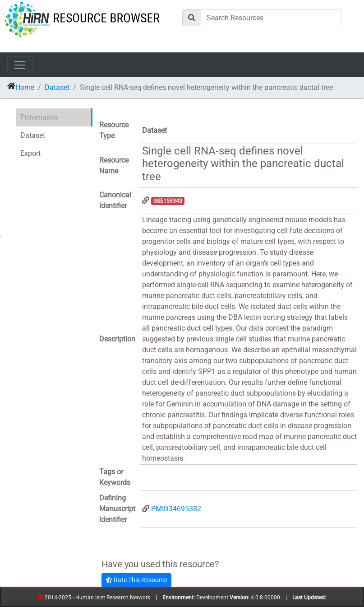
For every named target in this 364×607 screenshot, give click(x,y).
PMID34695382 (176, 509)
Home (25, 87)
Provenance (39, 117)
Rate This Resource (136, 580)
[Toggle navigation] (20, 65)
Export (30, 153)
